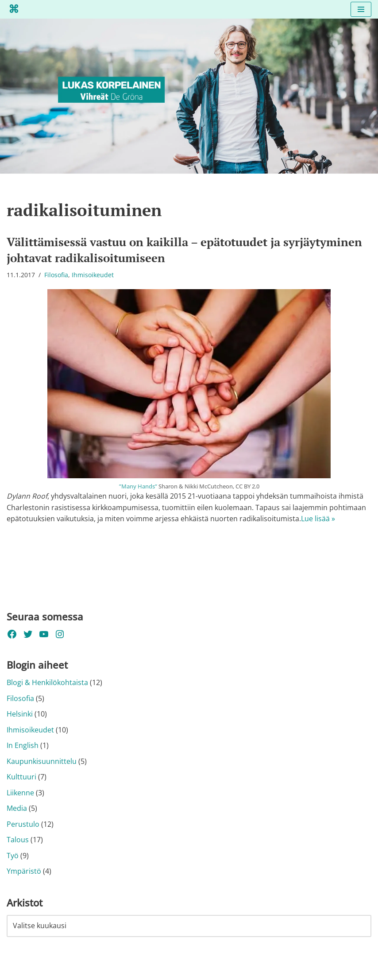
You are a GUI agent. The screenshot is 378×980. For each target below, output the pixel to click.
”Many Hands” (138, 486)
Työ (13, 856)
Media (17, 809)
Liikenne (20, 793)
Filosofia (56, 275)
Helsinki (20, 714)
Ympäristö (24, 872)
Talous (18, 841)
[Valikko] (361, 9)
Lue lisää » (318, 519)
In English (23, 746)
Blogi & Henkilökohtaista (47, 683)
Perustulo (23, 825)
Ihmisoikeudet (93, 275)
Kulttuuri (21, 777)
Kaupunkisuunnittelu (42, 762)
